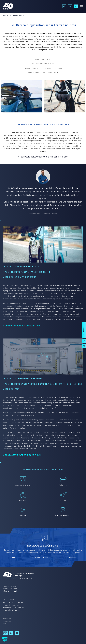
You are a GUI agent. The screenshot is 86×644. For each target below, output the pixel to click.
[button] (5, 639)
